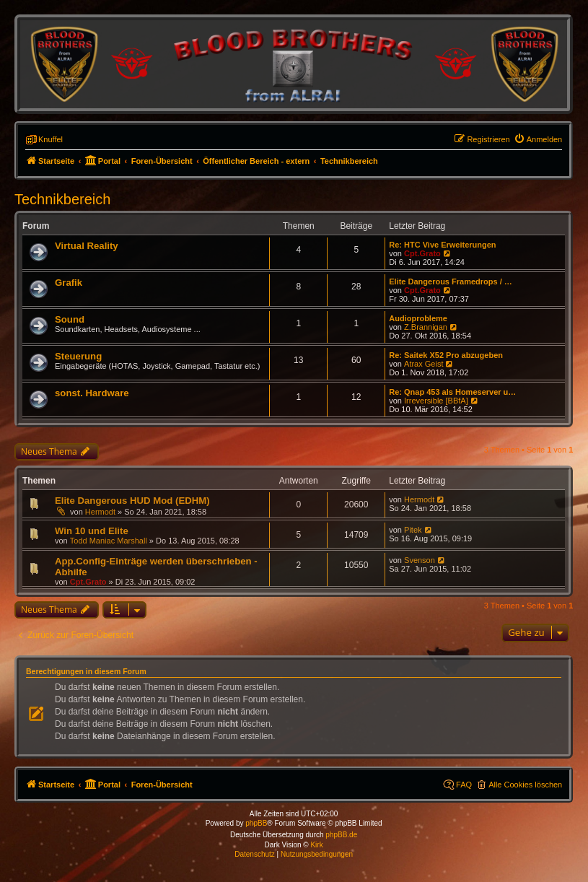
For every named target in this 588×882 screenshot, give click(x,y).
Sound (70, 319)
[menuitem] (538, 139)
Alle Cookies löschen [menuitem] (525, 785)
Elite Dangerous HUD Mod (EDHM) (132, 501)
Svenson (420, 560)
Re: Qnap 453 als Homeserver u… (452, 392)
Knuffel (51, 139)
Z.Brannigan (426, 327)
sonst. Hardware (92, 393)
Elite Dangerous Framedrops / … (451, 281)
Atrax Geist (424, 364)
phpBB (256, 823)
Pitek (413, 530)
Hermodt (100, 512)
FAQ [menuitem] (464, 785)
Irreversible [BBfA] (436, 401)
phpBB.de (341, 835)
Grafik (69, 283)
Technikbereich (62, 199)
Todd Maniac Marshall (109, 541)
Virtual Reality (87, 246)
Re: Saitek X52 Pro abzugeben (446, 355)
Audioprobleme (418, 318)
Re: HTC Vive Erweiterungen (442, 245)
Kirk (316, 845)
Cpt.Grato (422, 253)
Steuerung (78, 356)
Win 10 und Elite (92, 531)
